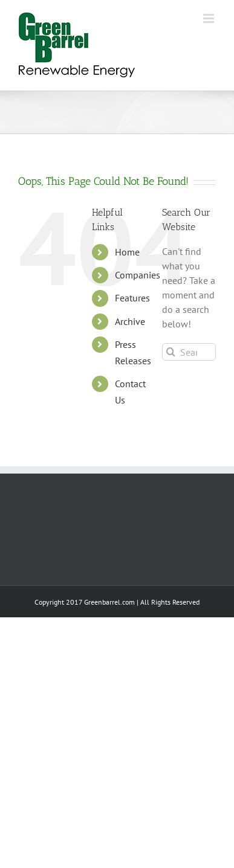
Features (132, 298)
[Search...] (189, 352)
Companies (138, 275)
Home (127, 252)
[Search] (171, 352)
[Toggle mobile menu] (210, 18)
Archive (130, 321)
